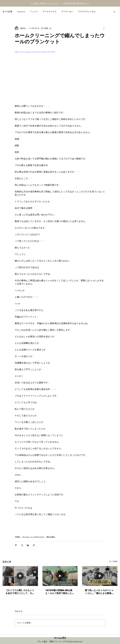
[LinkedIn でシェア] (28, 545)
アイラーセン (67, 12)
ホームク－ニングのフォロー (33, 537)
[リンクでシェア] (34, 545)
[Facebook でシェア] (16, 545)
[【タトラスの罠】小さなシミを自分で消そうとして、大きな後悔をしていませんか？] (20, 576)
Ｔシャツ (34, 12)
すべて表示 (113, 561)
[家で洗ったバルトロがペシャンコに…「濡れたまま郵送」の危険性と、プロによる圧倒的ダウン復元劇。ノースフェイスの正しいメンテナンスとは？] (100, 576)
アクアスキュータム (87, 12)
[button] (114, 12)
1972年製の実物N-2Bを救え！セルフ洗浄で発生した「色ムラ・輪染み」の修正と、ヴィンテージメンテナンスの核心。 (60, 592)
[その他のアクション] (104, 28)
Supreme (21, 12)
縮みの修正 (51, 537)
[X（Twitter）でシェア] (22, 545)
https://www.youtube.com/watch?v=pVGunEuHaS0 (35, 52)
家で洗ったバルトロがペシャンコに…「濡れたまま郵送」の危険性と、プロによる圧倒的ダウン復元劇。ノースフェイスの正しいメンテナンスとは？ (99, 592)
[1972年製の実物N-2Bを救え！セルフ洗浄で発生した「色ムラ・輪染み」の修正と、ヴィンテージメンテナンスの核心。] (60, 576)
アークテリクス (50, 12)
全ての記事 (7, 12)
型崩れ (18, 537)
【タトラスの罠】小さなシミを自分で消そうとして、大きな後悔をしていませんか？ (20, 592)
